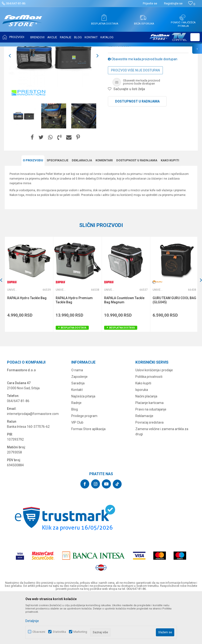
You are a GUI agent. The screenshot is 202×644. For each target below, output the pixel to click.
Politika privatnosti (149, 423)
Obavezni (39, 632)
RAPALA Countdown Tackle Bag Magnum (124, 346)
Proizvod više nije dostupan (135, 117)
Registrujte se (173, 3)
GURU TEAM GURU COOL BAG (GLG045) (170, 346)
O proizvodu (33, 207)
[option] (54, 102)
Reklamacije (144, 462)
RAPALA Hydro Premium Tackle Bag (74, 346)
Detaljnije (32, 621)
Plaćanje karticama (149, 449)
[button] (195, 37)
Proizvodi (31, 50)
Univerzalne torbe (89, 50)
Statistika (59, 632)
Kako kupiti (170, 207)
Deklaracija (82, 207)
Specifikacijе (57, 207)
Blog (75, 456)
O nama (77, 416)
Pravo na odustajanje (151, 456)
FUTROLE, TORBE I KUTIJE (57, 50)
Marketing (80, 632)
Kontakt (77, 436)
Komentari (104, 207)
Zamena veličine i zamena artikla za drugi (162, 478)
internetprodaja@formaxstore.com (33, 460)
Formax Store (13, 50)
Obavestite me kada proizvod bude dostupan (143, 106)
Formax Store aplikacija (88, 475)
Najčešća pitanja (83, 442)
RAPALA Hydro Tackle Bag (27, 344)
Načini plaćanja (146, 442)
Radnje (76, 449)
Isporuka (142, 436)
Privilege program (84, 462)
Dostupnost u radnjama (137, 148)
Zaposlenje (79, 423)
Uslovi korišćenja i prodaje (154, 416)
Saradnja (78, 429)
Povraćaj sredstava (149, 469)
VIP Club (77, 469)
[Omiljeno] (192, 4)
